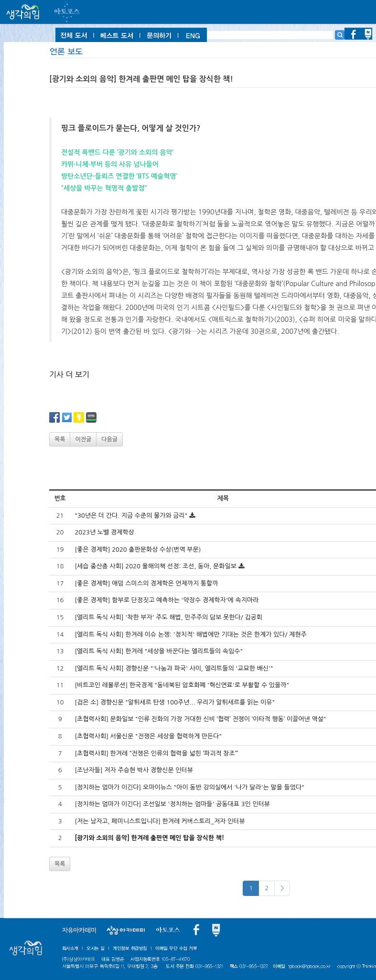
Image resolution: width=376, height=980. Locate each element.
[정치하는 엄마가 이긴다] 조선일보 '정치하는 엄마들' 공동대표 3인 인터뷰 (172, 804)
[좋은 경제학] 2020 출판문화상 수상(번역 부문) (138, 549)
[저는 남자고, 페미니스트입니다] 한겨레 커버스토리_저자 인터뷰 (160, 821)
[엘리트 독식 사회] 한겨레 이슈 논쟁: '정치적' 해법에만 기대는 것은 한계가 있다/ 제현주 (190, 634)
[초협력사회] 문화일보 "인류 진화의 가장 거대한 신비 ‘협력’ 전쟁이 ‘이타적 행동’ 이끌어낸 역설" (200, 719)
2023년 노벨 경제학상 (104, 532)
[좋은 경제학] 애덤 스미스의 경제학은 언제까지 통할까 (146, 583)
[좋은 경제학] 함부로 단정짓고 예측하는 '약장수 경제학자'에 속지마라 (167, 600)
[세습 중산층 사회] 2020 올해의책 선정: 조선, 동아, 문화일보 (156, 566)
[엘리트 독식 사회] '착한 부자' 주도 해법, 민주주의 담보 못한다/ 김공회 (168, 617)
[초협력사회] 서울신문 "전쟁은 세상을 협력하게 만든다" (148, 736)
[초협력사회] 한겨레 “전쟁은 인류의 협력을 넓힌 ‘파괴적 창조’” (156, 753)
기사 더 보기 (69, 374)
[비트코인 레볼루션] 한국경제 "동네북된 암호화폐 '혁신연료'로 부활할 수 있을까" (182, 685)
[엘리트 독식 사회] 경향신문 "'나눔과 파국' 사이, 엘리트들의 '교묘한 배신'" (174, 668)
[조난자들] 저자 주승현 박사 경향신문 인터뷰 (134, 770)
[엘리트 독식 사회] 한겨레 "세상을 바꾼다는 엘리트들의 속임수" (159, 651)
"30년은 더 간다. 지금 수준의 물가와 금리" (131, 516)
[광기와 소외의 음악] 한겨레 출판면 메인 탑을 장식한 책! (149, 838)
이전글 (83, 439)
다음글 (109, 439)
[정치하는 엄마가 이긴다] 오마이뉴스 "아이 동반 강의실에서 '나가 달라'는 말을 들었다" (189, 787)
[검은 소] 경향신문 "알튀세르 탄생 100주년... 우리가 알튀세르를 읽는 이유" (175, 702)
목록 (60, 439)
